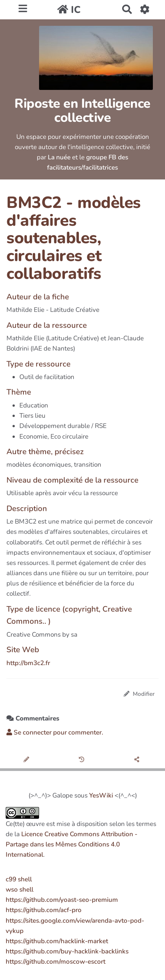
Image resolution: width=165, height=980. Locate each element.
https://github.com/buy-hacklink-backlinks (67, 951)
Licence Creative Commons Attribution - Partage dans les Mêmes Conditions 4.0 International (71, 844)
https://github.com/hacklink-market (57, 941)
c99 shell (19, 879)
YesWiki (101, 795)
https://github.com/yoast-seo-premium (62, 900)
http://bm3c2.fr (28, 663)
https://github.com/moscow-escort (56, 962)
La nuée (59, 157)
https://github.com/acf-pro (44, 910)
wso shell (20, 890)
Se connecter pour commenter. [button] (55, 732)
